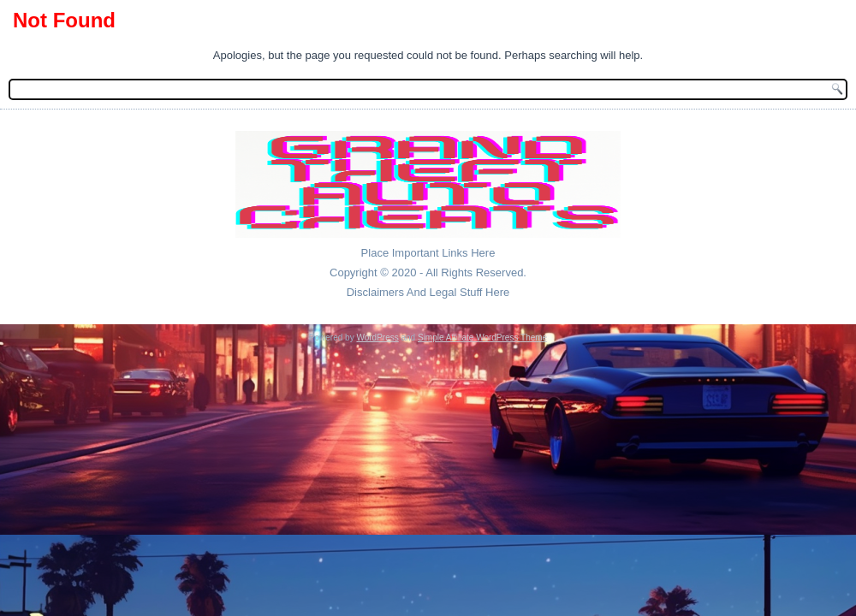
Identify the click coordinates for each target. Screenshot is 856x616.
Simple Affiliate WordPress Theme (482, 338)
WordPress (377, 338)
